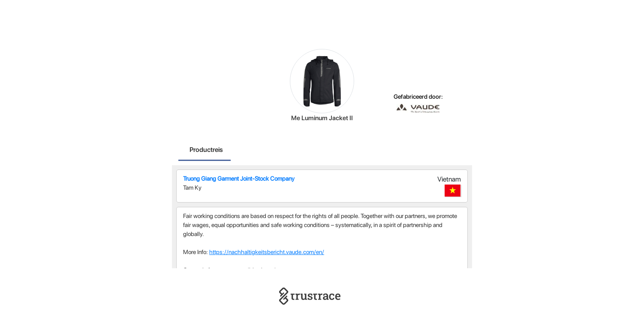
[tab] (206, 151)
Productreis (206, 150)
